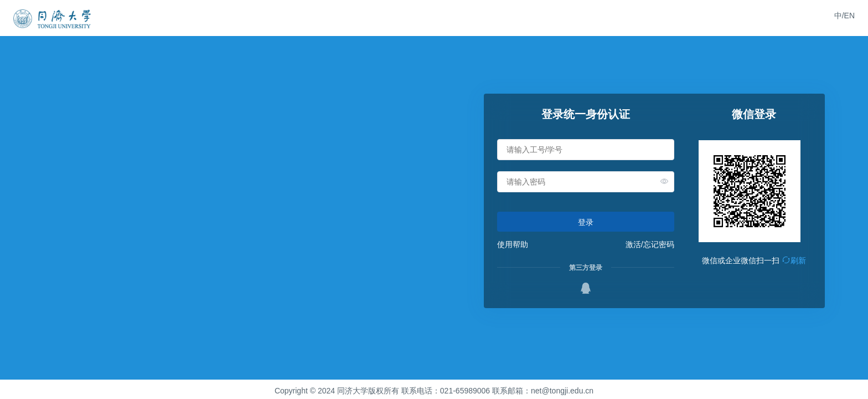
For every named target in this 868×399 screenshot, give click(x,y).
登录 (586, 222)
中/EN (844, 16)
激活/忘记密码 (650, 244)
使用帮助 (513, 244)
